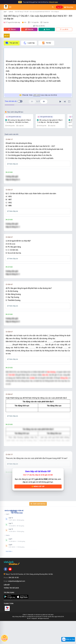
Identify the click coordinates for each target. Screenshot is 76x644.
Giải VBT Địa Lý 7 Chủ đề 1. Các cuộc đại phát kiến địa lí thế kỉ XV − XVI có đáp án (37, 12)
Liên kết (7, 608)
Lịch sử (11, 12)
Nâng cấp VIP (38, 509)
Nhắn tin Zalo (68, 639)
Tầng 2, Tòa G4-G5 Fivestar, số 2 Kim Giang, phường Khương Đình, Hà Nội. (29, 597)
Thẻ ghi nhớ (12, 43)
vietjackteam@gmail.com (16, 604)
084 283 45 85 (14, 601)
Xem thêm (9, 574)
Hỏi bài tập (4, 638)
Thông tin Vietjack (12, 611)
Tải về (47, 29)
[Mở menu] (10, 7)
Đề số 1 (7, 36)
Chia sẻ (12, 29)
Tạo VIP (59, 7)
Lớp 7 (5, 12)
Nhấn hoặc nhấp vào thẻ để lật (38, 95)
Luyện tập (29, 43)
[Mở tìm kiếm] (53, 7)
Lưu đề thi (64, 29)
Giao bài (29, 29)
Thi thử (46, 43)
